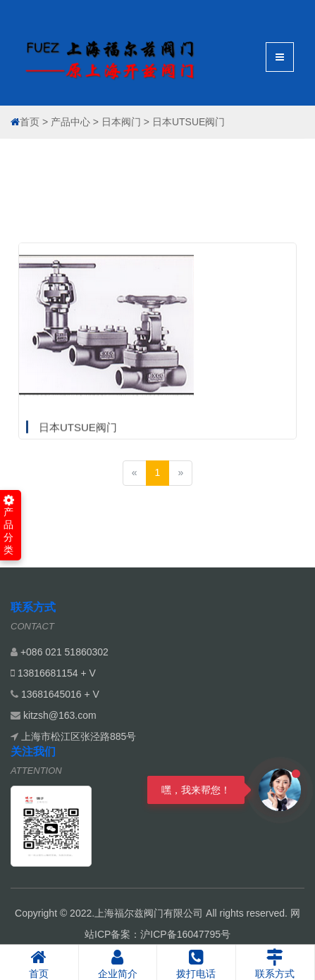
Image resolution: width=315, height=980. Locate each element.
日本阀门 (121, 122)
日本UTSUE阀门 (189, 122)
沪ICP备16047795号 (185, 934)
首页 (30, 122)
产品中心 (70, 122)
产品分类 (9, 525)
